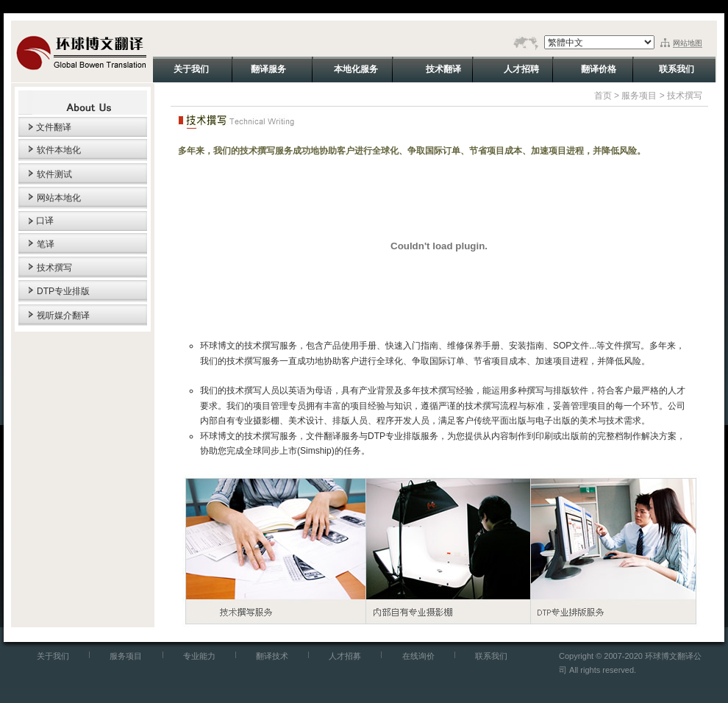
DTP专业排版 (63, 291)
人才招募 (345, 656)
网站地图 (688, 43)
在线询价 (418, 656)
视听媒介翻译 (63, 315)
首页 (603, 96)
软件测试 (54, 174)
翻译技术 (272, 656)
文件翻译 (54, 127)
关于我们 (53, 656)
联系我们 (491, 656)
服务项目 (639, 96)
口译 (45, 221)
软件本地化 (59, 150)
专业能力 (199, 656)
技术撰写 (54, 268)
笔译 (46, 244)
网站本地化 (59, 198)
